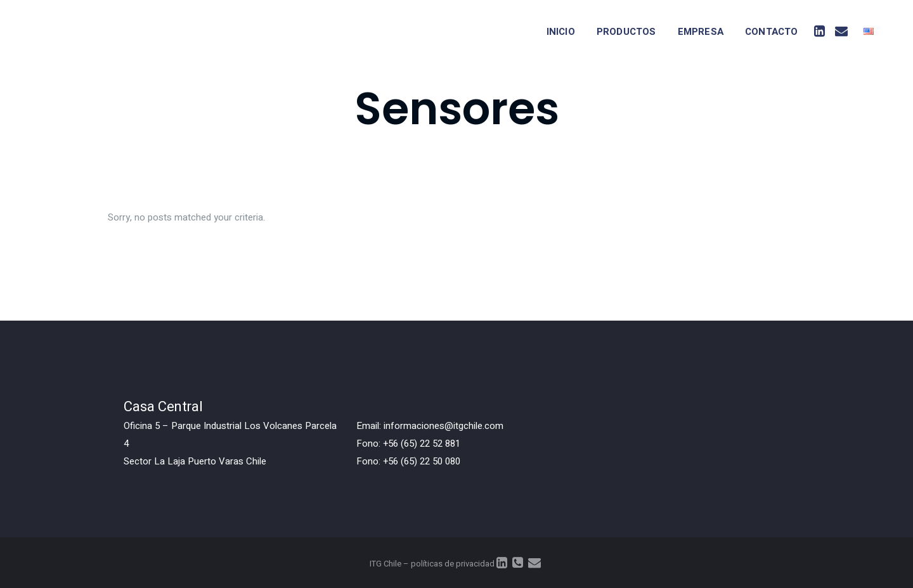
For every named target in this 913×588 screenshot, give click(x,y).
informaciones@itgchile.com (444, 426)
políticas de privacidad (453, 564)
